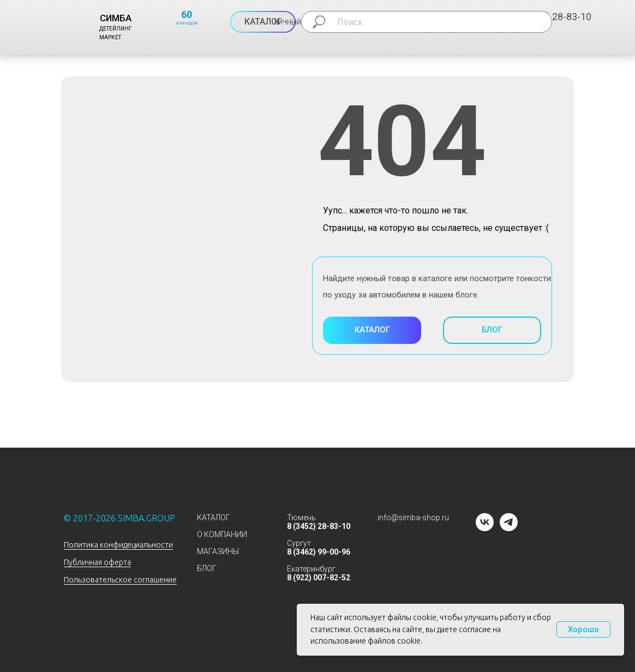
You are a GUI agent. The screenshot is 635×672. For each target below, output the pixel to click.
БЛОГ (207, 568)
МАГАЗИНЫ (218, 551)
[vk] (485, 528)
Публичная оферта (97, 562)
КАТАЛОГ (214, 518)
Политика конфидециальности (118, 545)
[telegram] (509, 528)
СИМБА (116, 18)
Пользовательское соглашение (120, 580)
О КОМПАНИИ (222, 534)
